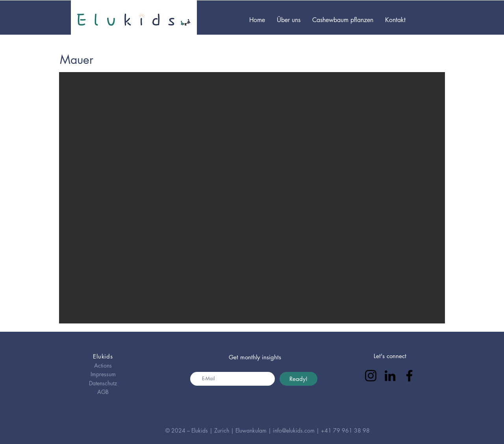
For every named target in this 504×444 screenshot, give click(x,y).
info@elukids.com (294, 430)
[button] (252, 198)
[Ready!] (298, 379)
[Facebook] (409, 376)
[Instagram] (371, 376)
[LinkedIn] (390, 376)
